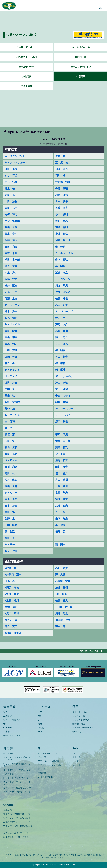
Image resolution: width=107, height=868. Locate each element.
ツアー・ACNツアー (13, 720)
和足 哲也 (11, 551)
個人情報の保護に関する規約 (17, 833)
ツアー (6, 712)
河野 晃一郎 (63, 240)
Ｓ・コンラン (63, 279)
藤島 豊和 (11, 447)
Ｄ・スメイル (12, 324)
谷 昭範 (60, 350)
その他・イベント (12, 735)
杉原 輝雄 (11, 318)
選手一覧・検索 (80, 712)
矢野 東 (10, 519)
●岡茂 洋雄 (12, 588)
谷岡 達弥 (11, 357)
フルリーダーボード (26, 47)
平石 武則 (62, 434)
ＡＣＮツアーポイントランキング (18, 783)
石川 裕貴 (62, 568)
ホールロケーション (81, 67)
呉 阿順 (60, 266)
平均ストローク (11, 774)
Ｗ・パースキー (64, 409)
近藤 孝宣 (62, 273)
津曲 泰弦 (62, 383)
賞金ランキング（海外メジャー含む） (18, 765)
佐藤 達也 (62, 299)
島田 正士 (62, 305)
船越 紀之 (62, 613)
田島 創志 (11, 344)
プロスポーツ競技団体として (17, 814)
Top (74, 754)
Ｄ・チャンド (12, 370)
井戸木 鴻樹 (63, 182)
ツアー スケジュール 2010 (90, 651)
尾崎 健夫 (62, 208)
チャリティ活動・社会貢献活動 (18, 826)
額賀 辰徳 (62, 402)
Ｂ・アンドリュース (16, 162)
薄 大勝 (60, 574)
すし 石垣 (11, 175)
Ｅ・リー (60, 538)
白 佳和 (10, 421)
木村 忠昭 (11, 253)
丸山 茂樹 (62, 480)
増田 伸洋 (62, 473)
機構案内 (8, 810)
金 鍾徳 (60, 247)
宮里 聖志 (62, 493)
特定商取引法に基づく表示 (16, 837)
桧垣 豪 (10, 434)
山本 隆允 (11, 525)
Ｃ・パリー (11, 428)
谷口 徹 (10, 363)
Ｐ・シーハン (12, 305)
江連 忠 (10, 581)
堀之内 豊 (11, 620)
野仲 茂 (10, 409)
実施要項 (42, 773)
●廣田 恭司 (12, 613)
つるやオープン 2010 (21, 35)
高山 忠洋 (62, 337)
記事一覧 (42, 757)
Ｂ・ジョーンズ (64, 311)
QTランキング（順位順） (50, 761)
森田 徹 (60, 512)
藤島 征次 (62, 447)
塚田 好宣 (11, 383)
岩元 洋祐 (62, 195)
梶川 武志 (62, 221)
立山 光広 (62, 344)
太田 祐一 (11, 208)
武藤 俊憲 (62, 506)
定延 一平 (11, 292)
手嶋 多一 (11, 389)
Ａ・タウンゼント (15, 156)
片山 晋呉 (11, 227)
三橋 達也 (62, 486)
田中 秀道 (11, 350)
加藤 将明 (62, 227)
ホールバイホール (81, 47)
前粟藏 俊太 (63, 620)
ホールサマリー (26, 67)
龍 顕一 (60, 544)
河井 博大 (11, 240)
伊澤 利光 (62, 169)
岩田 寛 (10, 195)
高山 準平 (11, 337)
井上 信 (10, 188)
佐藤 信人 (62, 600)
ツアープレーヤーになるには (17, 818)
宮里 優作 (11, 499)
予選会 (6, 732)
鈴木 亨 (60, 318)
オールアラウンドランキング (17, 770)
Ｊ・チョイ (11, 376)
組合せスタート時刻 (26, 57)
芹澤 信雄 (11, 607)
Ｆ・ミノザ (11, 493)
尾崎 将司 (11, 214)
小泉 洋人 (11, 273)
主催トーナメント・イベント (17, 822)
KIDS (40, 732)
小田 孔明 (62, 214)
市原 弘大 (11, 182)
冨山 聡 (10, 396)
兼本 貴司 (11, 234)
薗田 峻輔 (11, 331)
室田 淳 (10, 512)
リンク (6, 830)
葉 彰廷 (10, 532)
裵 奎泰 (60, 454)
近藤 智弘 (11, 279)
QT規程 (41, 769)
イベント (77, 765)
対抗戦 (76, 761)
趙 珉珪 (60, 370)
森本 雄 (60, 626)
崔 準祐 (60, 363)
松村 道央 (11, 480)
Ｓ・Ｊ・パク (63, 415)
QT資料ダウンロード (48, 777)
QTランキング (79, 732)
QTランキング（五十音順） (51, 765)
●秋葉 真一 (12, 568)
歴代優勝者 (26, 86)
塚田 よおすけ (64, 376)
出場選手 (81, 76)
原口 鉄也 (62, 421)
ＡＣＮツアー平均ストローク (17, 792)
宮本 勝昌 (11, 506)
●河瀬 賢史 (12, 594)
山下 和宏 (62, 519)
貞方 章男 (62, 285)
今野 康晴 (62, 188)
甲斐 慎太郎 (12, 221)
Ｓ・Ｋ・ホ (11, 460)
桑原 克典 (11, 266)
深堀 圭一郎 (63, 441)
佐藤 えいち (63, 292)
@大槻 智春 (63, 581)
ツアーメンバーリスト (83, 728)
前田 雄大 (11, 473)
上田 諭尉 (11, 201)
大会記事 (26, 76)
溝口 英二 (11, 626)
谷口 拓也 (62, 357)
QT (5, 724)
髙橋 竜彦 (62, 331)
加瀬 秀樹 (62, 588)
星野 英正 (62, 460)
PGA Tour (8, 728)
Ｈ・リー (60, 428)
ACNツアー (9, 716)
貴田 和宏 (11, 247)
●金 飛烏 (61, 594)
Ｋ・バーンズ (12, 415)
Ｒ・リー (10, 544)
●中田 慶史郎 (64, 607)
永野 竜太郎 (12, 402)
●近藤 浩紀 (12, 600)
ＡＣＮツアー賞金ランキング (17, 788)
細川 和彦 (11, 467)
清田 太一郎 (12, 260)
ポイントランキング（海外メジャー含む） (18, 759)
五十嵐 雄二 (63, 162)
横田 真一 (11, 538)
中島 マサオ (63, 396)
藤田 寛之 (11, 454)
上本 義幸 (62, 201)
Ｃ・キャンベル (64, 253)
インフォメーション (47, 754)
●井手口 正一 (13, 574)
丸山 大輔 (11, 486)
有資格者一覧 (79, 716)
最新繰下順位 (79, 724)
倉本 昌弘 (62, 260)
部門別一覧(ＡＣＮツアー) (16, 778)
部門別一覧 (81, 57)
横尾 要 (60, 532)
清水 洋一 (11, 311)
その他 (41, 728)
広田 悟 (10, 441)
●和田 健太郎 (13, 633)
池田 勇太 (11, 169)
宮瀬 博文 (62, 499)
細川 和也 (62, 467)
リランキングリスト (82, 720)
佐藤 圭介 (11, 299)
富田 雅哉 (62, 389)
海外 (40, 724)
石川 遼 (60, 175)
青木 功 (60, 156)
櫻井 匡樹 (11, 285)
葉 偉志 (60, 525)
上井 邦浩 (62, 234)
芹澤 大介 (62, 324)
